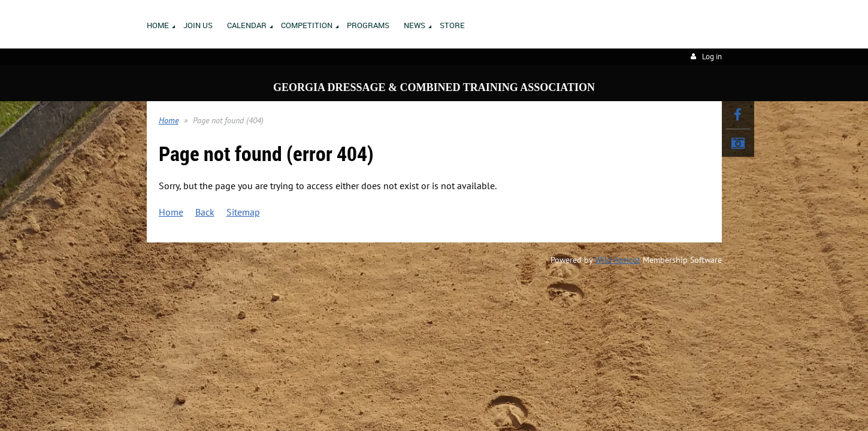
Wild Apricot (618, 260)
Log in (712, 57)
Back (205, 212)
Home (169, 120)
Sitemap (243, 212)
